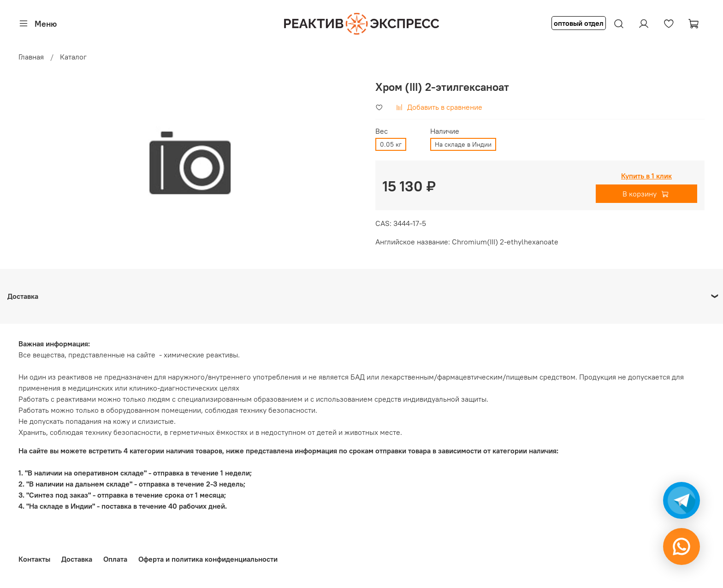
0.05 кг (391, 144)
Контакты (34, 559)
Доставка (77, 559)
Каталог (73, 57)
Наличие (445, 131)
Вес (382, 131)
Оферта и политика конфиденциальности (208, 559)
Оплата (115, 559)
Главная (31, 57)
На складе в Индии (463, 144)
